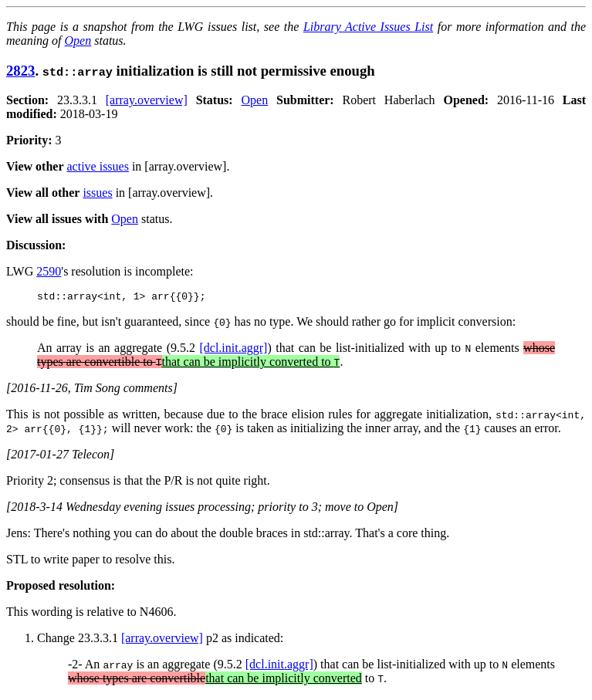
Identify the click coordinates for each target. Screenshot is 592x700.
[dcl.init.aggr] (233, 350)
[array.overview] (147, 100)
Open (78, 41)
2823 (20, 71)
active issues (98, 166)
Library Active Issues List (368, 27)
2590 (49, 271)
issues (97, 193)
